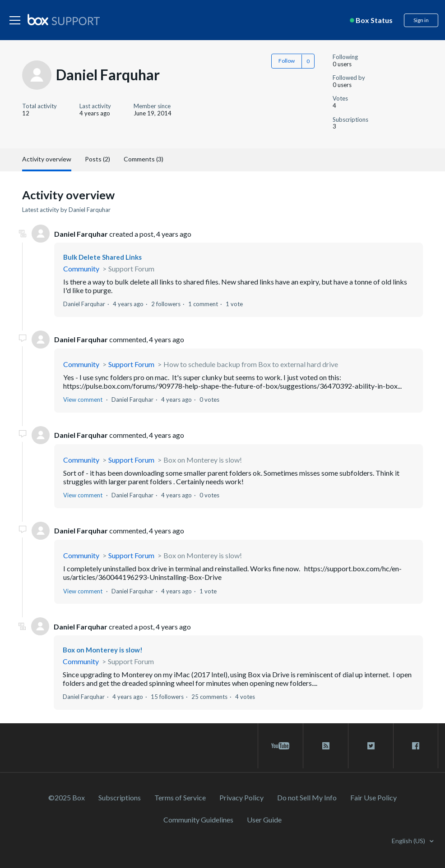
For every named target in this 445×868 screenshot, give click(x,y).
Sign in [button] (421, 20)
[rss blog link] (326, 746)
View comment (83, 400)
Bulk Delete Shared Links (102, 257)
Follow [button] (287, 61)
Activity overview (47, 159)
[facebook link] (416, 746)
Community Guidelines (198, 820)
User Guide (264, 820)
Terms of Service (180, 797)
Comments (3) (144, 159)
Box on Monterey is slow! (203, 460)
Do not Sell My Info (307, 797)
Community (81, 269)
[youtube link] (280, 746)
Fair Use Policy (373, 797)
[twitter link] (371, 746)
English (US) (409, 841)
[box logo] (64, 19)
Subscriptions (120, 797)
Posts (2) (97, 159)
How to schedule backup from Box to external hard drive (251, 364)
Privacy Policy (241, 797)
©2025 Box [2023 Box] (67, 797)
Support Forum (131, 269)
